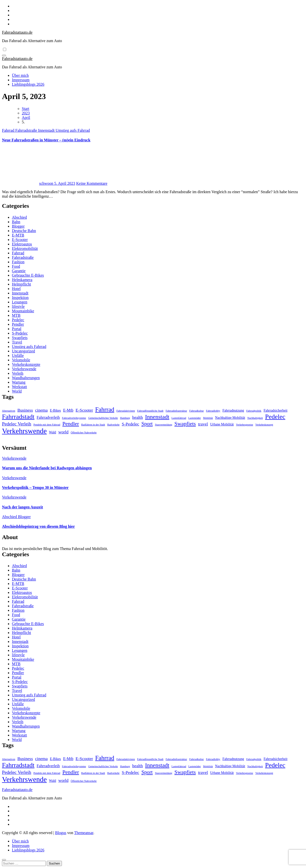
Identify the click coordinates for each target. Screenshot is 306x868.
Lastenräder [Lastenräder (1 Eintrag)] (195, 418)
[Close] (4, 860)
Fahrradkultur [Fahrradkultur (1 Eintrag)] (196, 411)
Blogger (18, 226)
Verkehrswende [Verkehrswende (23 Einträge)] (24, 431)
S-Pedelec (20, 333)
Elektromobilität (25, 249)
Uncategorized (23, 351)
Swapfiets (20, 338)
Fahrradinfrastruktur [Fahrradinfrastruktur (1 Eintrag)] (176, 411)
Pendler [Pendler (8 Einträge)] (71, 424)
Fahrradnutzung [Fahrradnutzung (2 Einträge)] (233, 410)
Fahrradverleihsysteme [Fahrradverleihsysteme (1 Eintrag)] (74, 418)
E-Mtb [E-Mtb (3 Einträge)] (68, 410)
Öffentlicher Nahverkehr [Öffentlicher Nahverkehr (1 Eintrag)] (84, 433)
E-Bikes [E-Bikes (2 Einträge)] (55, 410)
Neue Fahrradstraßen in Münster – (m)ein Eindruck (46, 140)
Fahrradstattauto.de (17, 32)
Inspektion (20, 298)
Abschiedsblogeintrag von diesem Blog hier (38, 526)
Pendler (18, 324)
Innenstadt (47, 130)
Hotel (16, 289)
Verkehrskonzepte (26, 364)
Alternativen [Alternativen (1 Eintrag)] (9, 411)
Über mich (20, 75)
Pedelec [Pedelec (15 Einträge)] (275, 417)
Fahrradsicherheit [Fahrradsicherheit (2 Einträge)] (276, 410)
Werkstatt (19, 387)
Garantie (19, 271)
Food (16, 266)
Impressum (21, 80)
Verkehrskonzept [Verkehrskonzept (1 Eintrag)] (264, 425)
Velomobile (21, 360)
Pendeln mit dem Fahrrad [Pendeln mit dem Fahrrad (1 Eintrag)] (47, 425)
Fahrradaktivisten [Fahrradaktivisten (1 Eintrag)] (126, 411)
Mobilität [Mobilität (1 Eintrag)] (208, 418)
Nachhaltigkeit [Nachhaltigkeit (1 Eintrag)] (255, 418)
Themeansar (84, 833)
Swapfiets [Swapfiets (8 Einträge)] (185, 424)
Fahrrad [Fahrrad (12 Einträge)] (105, 409)
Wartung (19, 382)
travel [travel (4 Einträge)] (203, 424)
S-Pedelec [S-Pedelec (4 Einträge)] (130, 424)
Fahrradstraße (27, 130)
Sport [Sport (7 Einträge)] (147, 424)
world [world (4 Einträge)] (64, 432)
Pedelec (18, 320)
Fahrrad (9, 130)
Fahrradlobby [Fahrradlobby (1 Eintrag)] (213, 411)
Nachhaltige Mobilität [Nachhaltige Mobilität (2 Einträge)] (230, 418)
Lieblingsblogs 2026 (28, 84)
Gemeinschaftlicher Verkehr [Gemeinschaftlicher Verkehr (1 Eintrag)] (103, 418)
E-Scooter (20, 240)
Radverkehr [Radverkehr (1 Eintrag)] (113, 425)
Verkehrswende (24, 369)
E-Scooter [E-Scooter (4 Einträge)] (84, 410)
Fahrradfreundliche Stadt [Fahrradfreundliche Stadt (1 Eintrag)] (150, 411)
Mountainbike (23, 311)
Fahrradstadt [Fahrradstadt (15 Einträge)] (18, 417)
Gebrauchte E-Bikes (28, 275)
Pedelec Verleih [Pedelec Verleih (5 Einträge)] (17, 424)
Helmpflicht (21, 284)
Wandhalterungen (26, 378)
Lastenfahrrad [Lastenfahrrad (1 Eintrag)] (179, 418)
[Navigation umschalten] (4, 55)
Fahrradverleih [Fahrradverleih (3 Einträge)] (48, 417)
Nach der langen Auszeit (22, 507)
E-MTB (18, 235)
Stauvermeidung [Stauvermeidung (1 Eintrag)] (164, 425)
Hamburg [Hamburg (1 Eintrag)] (125, 418)
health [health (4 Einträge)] (138, 417)
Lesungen (20, 302)
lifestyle (18, 306)
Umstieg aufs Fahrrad (73, 130)
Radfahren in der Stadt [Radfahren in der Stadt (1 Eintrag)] (93, 425)
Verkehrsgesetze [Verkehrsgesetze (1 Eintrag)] (244, 425)
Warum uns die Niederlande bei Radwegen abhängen (47, 468)
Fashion (18, 262)
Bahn (16, 222)
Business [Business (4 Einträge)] (25, 410)
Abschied (19, 217)
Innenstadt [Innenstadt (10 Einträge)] (157, 417)
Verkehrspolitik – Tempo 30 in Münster (35, 487)
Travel (17, 342)
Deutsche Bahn (24, 231)
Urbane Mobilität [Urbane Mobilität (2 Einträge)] (222, 424)
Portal (17, 329)
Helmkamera (22, 280)
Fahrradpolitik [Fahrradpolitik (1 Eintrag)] (254, 411)
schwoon (28, 183)
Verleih (18, 373)
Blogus (61, 833)
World (17, 391)
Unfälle (18, 355)
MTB (16, 315)
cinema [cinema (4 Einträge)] (41, 410)
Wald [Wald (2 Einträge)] (53, 432)
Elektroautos (22, 244)
